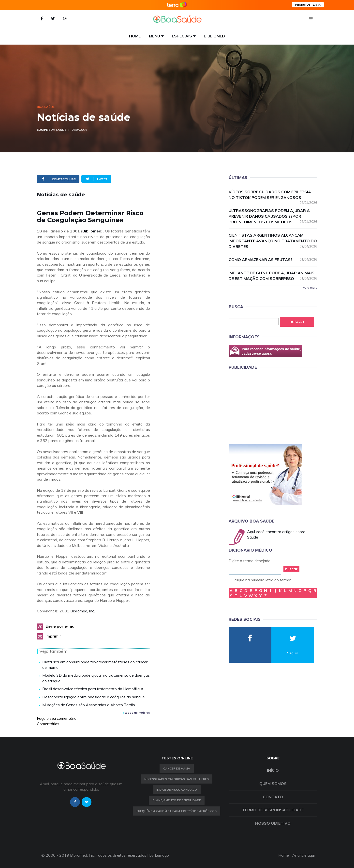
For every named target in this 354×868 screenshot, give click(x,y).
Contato (273, 797)
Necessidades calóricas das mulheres (177, 779)
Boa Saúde (46, 107)
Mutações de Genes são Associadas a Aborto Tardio (89, 705)
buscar (291, 569)
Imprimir (53, 636)
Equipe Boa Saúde (52, 130)
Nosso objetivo (273, 823)
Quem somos (273, 784)
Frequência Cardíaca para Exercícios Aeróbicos (177, 811)
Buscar (297, 322)
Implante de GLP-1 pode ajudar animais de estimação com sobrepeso (273, 276)
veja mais (310, 287)
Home (135, 36)
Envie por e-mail (61, 626)
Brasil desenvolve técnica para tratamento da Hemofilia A (93, 689)
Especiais (182, 36)
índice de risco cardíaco (177, 790)
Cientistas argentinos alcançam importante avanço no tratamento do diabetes (273, 241)
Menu (155, 36)
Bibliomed (214, 36)
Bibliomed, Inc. (83, 611)
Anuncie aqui (303, 855)
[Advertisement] (265, 406)
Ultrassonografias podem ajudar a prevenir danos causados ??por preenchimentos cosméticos (273, 216)
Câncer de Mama (177, 768)
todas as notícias (137, 712)
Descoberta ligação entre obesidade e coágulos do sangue (94, 697)
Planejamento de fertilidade (177, 800)
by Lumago (159, 855)
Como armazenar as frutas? (273, 259)
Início (273, 770)
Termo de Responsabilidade (273, 810)
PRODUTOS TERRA (308, 5)
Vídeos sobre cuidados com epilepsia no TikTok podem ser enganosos (273, 195)
